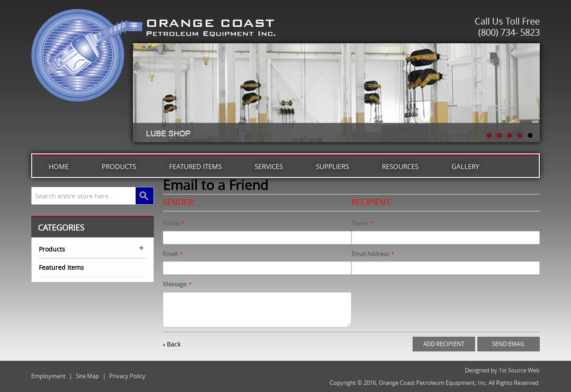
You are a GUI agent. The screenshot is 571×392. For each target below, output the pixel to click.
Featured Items (195, 166)
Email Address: (371, 254)
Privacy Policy (127, 376)
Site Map (87, 376)
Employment (48, 376)
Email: (171, 254)
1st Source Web (519, 370)
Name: (172, 223)
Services (269, 166)
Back (172, 344)
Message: (175, 284)
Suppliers (332, 166)
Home (59, 166)
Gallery (465, 166)
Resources (400, 166)
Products (119, 166)
